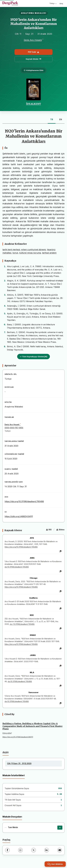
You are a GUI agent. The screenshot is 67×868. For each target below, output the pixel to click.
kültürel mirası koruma (30, 253)
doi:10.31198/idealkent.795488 (17, 567)
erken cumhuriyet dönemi (33, 250)
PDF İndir (33, 52)
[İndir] (60, 828)
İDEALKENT (33, 104)
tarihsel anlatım (49, 253)
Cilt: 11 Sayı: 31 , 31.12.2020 (19, 764)
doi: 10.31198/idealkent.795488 (22, 624)
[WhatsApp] (20, 850)
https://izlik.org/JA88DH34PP (19, 516)
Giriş (61, 3)
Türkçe (53, 3)
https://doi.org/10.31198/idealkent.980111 (18, 737)
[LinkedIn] (47, 850)
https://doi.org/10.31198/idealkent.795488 (24, 501)
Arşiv (6, 752)
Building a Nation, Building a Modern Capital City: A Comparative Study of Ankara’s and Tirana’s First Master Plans (32, 726)
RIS (49, 530)
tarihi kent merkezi (11, 250)
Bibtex (60, 530)
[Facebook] (7, 850)
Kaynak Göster (34, 59)
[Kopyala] (60, 551)
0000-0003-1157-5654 (14, 428)
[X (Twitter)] (34, 850)
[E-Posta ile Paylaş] (60, 850)
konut (15, 253)
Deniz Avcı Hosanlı (33, 40)
